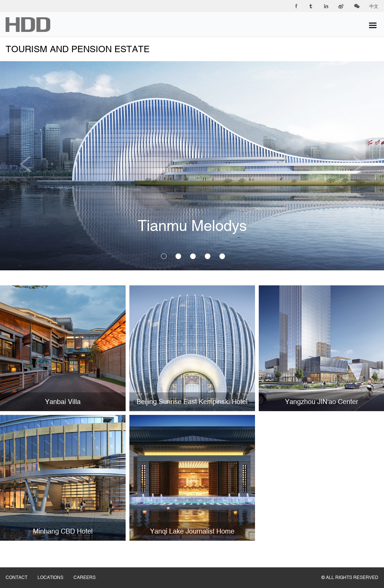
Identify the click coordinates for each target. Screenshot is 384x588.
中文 (374, 6)
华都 (28, 25)
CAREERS (90, 570)
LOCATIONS (55, 570)
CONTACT (22, 570)
